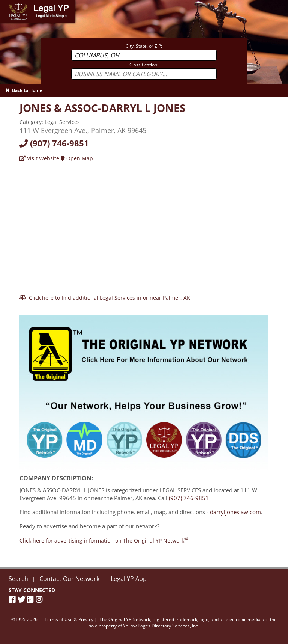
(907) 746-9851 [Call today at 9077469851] (54, 143)
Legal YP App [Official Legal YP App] (129, 579)
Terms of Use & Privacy (69, 619)
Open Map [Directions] (77, 158)
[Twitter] (22, 600)
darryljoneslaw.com (235, 512)
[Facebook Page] (13, 600)
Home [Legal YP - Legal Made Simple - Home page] (7, 4)
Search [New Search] (18, 579)
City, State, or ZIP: (144, 46)
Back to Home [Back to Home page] (24, 90)
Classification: (144, 65)
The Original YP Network (125, 619)
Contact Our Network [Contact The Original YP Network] (69, 579)
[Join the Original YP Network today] (104, 541)
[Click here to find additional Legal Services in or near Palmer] (105, 298)
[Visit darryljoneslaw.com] (102, 108)
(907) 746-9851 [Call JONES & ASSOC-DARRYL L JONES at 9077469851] (189, 498)
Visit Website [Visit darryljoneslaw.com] (39, 158)
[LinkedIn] (31, 600)
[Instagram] (40, 600)
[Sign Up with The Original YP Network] (144, 389)
